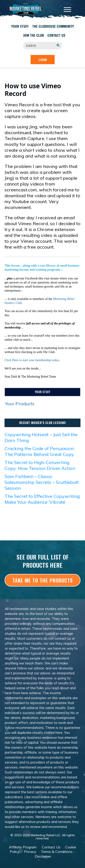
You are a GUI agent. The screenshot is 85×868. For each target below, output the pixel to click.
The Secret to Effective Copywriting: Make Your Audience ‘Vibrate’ (42, 499)
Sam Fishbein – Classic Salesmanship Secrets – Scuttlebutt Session (42, 482)
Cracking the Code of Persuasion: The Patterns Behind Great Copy (40, 451)
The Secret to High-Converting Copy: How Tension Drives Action (40, 465)
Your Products (20, 404)
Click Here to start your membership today (32, 360)
